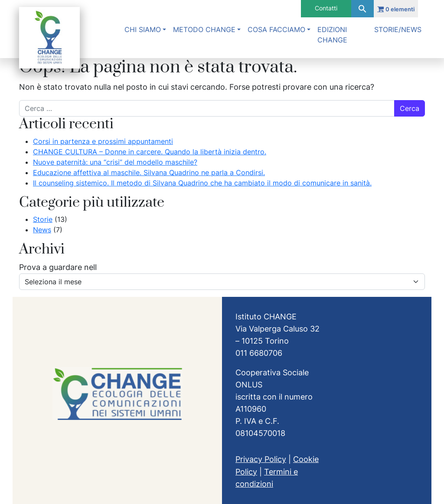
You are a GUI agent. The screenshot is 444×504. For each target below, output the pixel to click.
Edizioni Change (332, 35)
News (42, 230)
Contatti (326, 8)
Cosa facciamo (276, 29)
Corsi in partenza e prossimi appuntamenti (103, 141)
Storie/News (398, 29)
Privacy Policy (261, 459)
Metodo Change (204, 29)
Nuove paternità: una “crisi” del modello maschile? (115, 162)
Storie (43, 219)
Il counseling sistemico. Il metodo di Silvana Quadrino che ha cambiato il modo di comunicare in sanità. (202, 183)
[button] (362, 9)
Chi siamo (143, 29)
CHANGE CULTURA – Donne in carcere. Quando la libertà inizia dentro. (150, 152)
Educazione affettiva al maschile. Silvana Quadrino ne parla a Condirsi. (149, 172)
